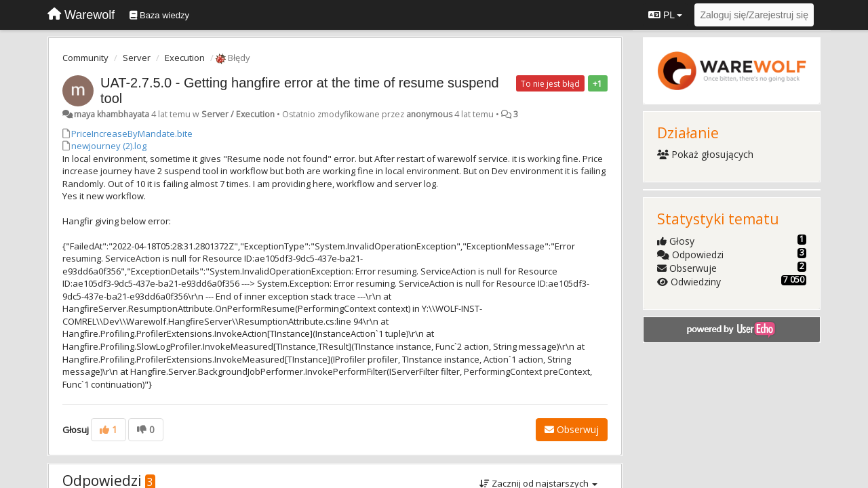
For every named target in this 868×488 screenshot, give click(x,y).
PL (665, 15)
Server (137, 58)
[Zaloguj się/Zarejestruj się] (754, 15)
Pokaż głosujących (706, 154)
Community (85, 58)
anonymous (429, 114)
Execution (185, 58)
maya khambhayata (112, 114)
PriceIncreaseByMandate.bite (132, 134)
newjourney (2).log (109, 146)
